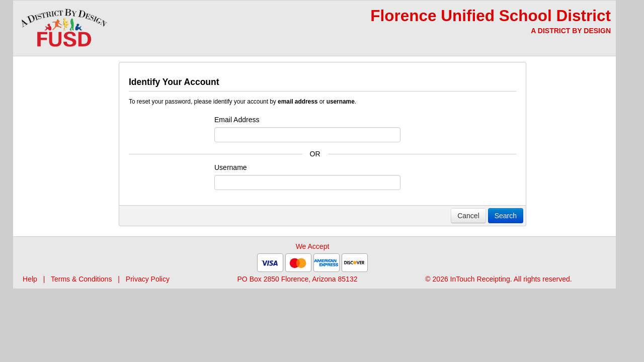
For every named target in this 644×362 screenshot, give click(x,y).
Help (30, 279)
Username (231, 167)
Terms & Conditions (81, 279)
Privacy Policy (148, 279)
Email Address (237, 120)
